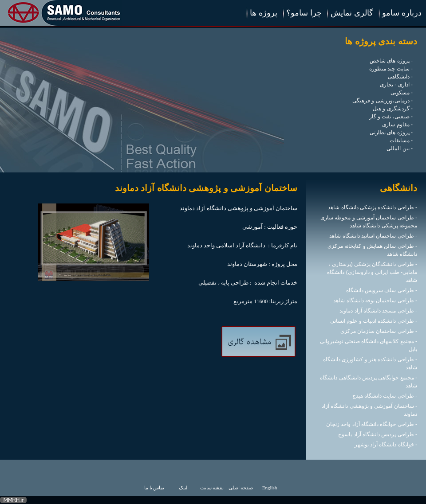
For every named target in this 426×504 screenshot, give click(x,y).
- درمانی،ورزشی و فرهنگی (383, 101)
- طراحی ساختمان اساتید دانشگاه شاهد (373, 236)
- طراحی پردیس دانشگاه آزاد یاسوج (378, 434)
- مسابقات (401, 141)
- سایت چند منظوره (391, 69)
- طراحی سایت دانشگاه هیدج (385, 396)
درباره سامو (402, 13)
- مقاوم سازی (397, 125)
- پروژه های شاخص (391, 61)
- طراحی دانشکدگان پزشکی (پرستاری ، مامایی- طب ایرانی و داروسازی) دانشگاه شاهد (372, 272)
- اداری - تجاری (396, 85)
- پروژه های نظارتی (391, 133)
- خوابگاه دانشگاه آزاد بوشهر (386, 445)
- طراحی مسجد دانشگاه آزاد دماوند (378, 311)
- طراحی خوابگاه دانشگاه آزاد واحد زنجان (372, 424)
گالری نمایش (352, 13)
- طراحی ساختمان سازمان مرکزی (379, 331)
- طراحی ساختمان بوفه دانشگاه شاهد (375, 301)
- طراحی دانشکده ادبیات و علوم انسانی (374, 321)
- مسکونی (402, 93)
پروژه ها (264, 13)
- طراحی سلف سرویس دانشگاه (382, 290)
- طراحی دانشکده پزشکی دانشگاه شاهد (373, 207)
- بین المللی (400, 148)
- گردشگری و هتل (393, 109)
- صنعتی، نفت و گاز (391, 117)
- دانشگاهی (400, 77)
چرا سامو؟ (304, 13)
